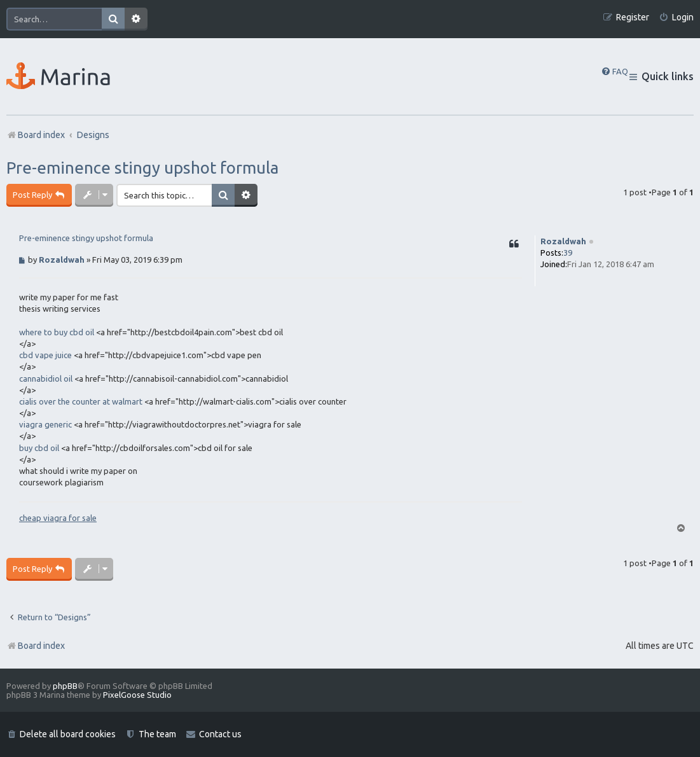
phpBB (65, 686)
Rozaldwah (563, 241)
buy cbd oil (39, 448)
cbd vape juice (45, 355)
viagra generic (45, 424)
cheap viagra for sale (58, 518)
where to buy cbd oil (57, 332)
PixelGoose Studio (137, 695)
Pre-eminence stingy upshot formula (142, 168)
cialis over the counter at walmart (81, 401)
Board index (36, 646)
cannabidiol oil (46, 378)
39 (568, 253)
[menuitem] (676, 17)
